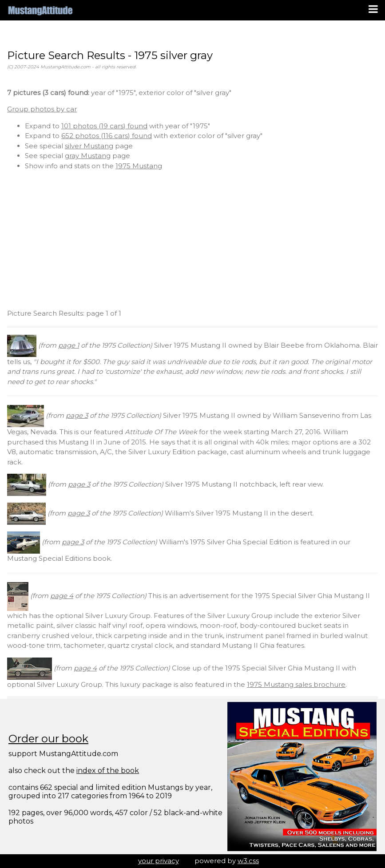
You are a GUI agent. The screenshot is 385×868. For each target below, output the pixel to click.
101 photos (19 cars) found (104, 126)
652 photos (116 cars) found (107, 136)
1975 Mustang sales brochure (296, 684)
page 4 (62, 596)
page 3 (77, 415)
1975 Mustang (139, 166)
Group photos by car (42, 109)
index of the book (108, 771)
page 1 (69, 345)
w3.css (248, 861)
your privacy (159, 861)
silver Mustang (89, 146)
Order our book (48, 739)
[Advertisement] (192, 240)
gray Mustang (88, 156)
